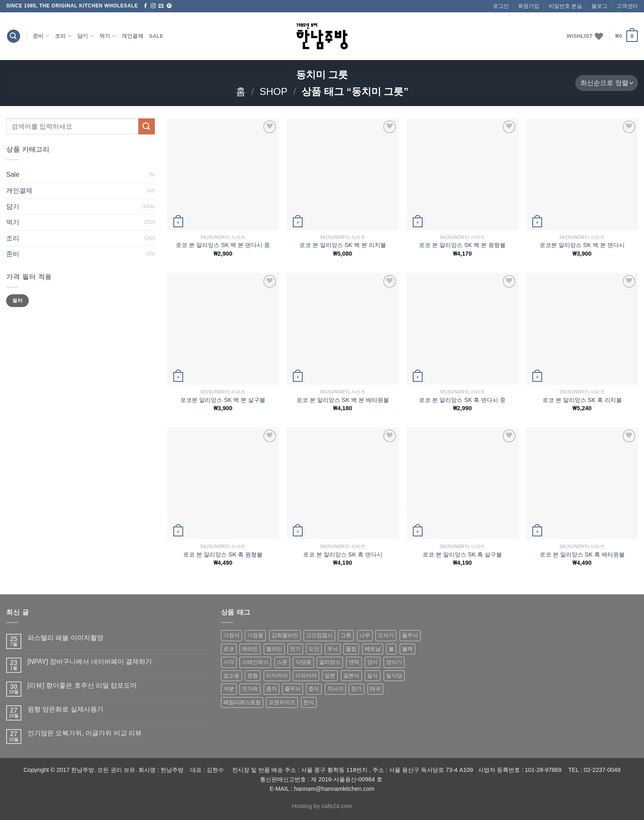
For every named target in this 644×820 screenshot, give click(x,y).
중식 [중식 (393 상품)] (314, 689)
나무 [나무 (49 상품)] (365, 635)
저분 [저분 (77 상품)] (229, 689)
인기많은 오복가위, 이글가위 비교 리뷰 (85, 733)
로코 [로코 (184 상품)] (229, 649)
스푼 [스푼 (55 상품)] (282, 662)
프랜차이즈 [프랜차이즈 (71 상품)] (282, 702)
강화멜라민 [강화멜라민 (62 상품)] (285, 635)
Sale (156, 36)
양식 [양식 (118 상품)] (373, 662)
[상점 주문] (607, 83)
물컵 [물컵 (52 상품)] (351, 649)
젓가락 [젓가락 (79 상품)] (250, 689)
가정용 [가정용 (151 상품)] (255, 635)
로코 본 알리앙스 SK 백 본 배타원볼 (343, 400)
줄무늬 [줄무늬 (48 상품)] (293, 689)
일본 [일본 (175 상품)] (330, 676)
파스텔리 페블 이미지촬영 (66, 638)
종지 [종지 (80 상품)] (271, 689)
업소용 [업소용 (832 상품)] (231, 676)
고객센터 (627, 6)
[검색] (14, 36)
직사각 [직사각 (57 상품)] (335, 689)
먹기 (108, 36)
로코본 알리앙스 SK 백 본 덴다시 (582, 245)
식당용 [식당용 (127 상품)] (303, 662)
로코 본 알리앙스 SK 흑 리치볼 (582, 400)
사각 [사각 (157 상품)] (229, 662)
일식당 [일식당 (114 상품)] (394, 676)
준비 (41, 36)
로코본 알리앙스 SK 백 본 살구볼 (223, 400)
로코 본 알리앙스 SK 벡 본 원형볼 (462, 245)
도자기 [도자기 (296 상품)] (386, 635)
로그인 (501, 6)
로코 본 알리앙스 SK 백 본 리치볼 (343, 245)
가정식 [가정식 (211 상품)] (231, 635)
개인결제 (132, 36)
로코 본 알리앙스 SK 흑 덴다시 (343, 554)
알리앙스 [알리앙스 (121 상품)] (330, 662)
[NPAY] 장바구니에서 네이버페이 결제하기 (90, 662)
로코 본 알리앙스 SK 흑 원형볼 (223, 554)
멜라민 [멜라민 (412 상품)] (274, 649)
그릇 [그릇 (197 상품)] (346, 635)
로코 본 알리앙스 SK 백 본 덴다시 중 (223, 245)
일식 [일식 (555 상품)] (373, 676)
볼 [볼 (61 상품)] (391, 649)
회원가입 (529, 6)
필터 (17, 300)
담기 (85, 36)
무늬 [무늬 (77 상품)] (333, 649)
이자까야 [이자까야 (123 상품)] (277, 676)
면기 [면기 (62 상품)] (295, 649)
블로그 (599, 6)
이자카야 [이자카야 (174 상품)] (306, 676)
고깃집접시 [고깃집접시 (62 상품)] (319, 635)
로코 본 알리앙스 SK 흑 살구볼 (462, 554)
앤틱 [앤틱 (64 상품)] (354, 662)
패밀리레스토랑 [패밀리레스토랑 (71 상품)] (242, 702)
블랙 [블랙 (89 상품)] (407, 649)
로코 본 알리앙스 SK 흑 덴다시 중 (462, 400)
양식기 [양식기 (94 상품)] (394, 662)
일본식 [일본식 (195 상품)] (351, 676)
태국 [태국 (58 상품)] (375, 689)
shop (274, 91)
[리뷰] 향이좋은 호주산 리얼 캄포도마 (82, 685)
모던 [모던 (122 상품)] (314, 649)
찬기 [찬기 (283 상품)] (356, 689)
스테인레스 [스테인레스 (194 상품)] (255, 662)
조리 (63, 36)
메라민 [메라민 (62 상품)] (250, 649)
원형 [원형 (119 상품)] (253, 676)
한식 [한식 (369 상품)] (309, 702)
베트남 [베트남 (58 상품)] (373, 649)
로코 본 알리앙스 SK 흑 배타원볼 (582, 554)
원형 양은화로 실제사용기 (66, 709)
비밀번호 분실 (566, 6)
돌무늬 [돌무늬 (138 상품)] (410, 635)
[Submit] (147, 126)
